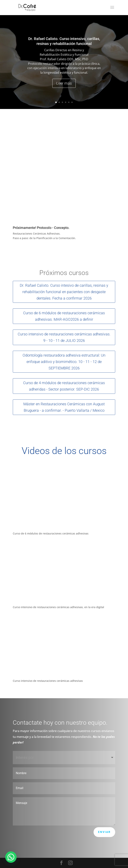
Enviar (104, 832)
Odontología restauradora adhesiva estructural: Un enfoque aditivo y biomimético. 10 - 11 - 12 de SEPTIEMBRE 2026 (64, 362)
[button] (11, 857)
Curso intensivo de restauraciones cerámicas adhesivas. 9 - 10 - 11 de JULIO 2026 (64, 337)
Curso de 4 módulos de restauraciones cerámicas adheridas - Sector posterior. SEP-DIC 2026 (64, 386)
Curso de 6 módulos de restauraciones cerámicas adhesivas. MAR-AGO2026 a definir (64, 316)
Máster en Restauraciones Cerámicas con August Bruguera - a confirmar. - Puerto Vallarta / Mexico (64, 407)
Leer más (64, 83)
